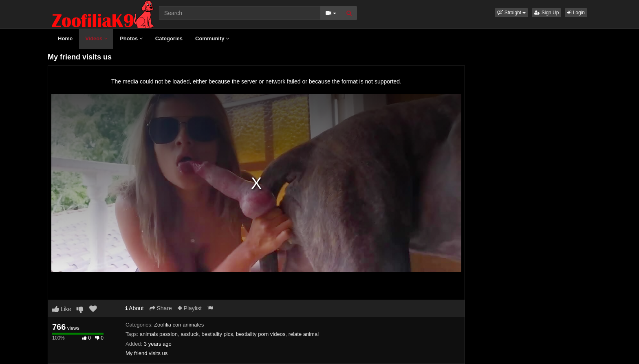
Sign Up (546, 13)
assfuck (189, 334)
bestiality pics (217, 334)
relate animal (304, 334)
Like (62, 309)
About (135, 308)
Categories (169, 38)
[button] (511, 13)
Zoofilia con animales (179, 325)
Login (576, 13)
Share (161, 308)
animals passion (159, 334)
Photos (131, 38)
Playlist (190, 308)
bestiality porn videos (261, 334)
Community (212, 38)
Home (65, 38)
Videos (96, 38)
